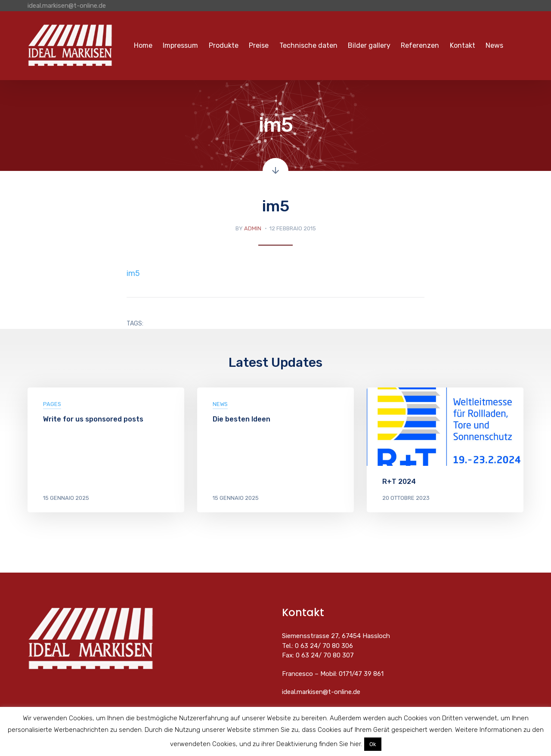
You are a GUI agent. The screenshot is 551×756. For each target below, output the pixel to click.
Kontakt (463, 45)
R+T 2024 (399, 482)
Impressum (180, 45)
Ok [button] (373, 744)
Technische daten (308, 45)
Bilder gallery (369, 45)
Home (143, 45)
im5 (133, 273)
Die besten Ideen (241, 419)
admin (253, 228)
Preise (259, 45)
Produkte (224, 45)
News (494, 45)
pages (52, 404)
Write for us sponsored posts (93, 419)
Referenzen (420, 45)
